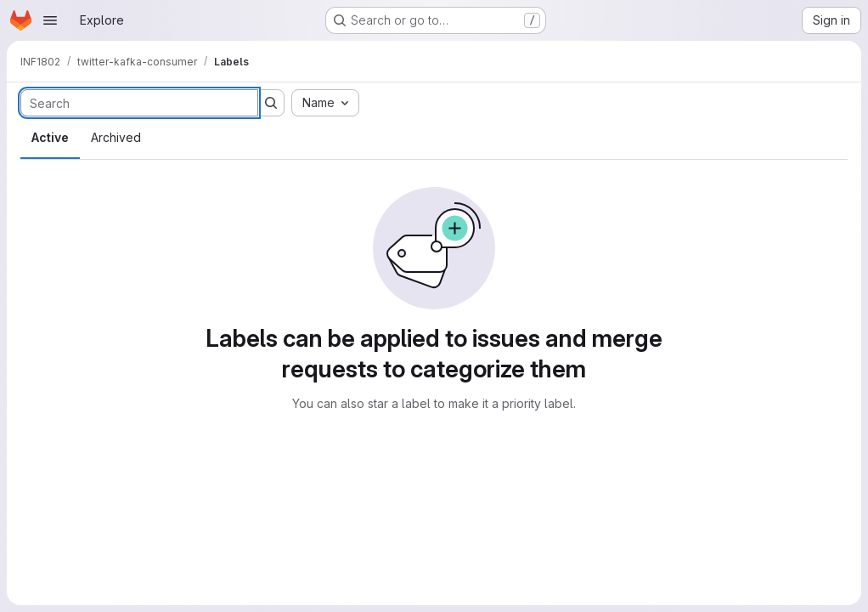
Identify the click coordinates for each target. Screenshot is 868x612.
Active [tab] (50, 137)
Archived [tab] (116, 137)
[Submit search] (271, 103)
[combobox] (325, 103)
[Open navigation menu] (50, 20)
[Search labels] (139, 103)
